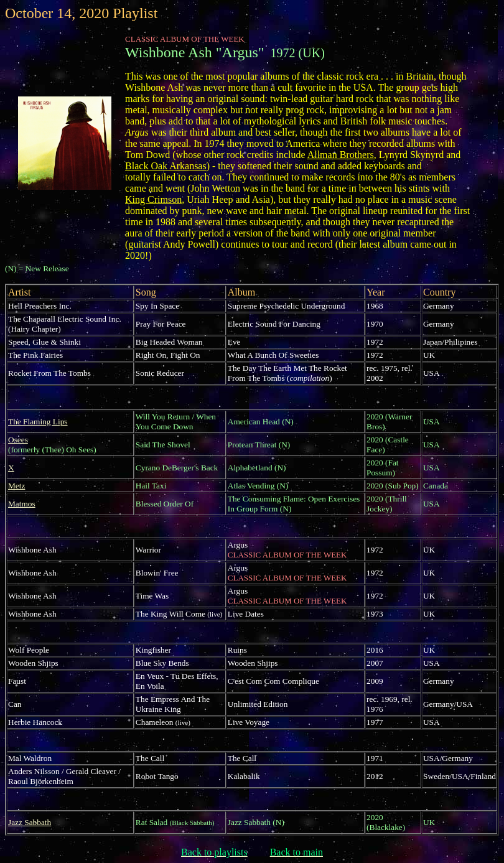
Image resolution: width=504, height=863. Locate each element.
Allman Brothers (341, 155)
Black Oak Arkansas (166, 166)
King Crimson (153, 199)
